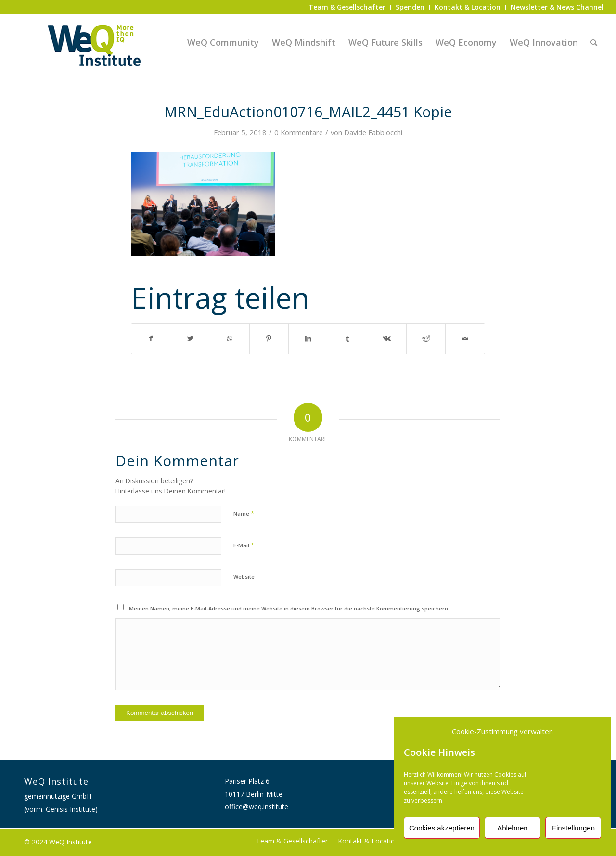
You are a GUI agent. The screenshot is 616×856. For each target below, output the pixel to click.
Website (244, 577)
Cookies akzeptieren (442, 828)
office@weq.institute (257, 807)
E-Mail (244, 545)
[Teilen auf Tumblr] (348, 338)
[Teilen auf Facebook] (151, 338)
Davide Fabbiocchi (373, 132)
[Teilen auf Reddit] (426, 338)
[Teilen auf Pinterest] (269, 338)
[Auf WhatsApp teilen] (230, 338)
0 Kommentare (299, 132)
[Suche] (594, 42)
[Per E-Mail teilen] (465, 338)
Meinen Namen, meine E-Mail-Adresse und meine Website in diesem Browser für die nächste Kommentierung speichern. (289, 608)
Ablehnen (512, 828)
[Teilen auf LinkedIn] (308, 338)
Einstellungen (573, 828)
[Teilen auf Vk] (387, 338)
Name (244, 513)
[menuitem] (347, 7)
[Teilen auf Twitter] (191, 338)
